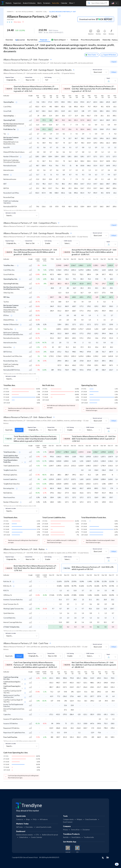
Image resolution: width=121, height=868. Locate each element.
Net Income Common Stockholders (11, 138)
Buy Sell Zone (32, 40)
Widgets (79, 819)
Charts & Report (59, 40)
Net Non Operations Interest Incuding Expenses (14, 125)
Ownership (106, 40)
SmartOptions (76, 837)
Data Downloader (91, 819)
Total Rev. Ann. (9, 265)
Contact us (20, 819)
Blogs (28, 819)
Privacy (65, 830)
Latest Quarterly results (44, 827)
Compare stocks (68, 819)
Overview (9, 40)
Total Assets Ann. (10, 452)
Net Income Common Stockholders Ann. (11, 306)
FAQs (35, 819)
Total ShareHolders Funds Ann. (10, 461)
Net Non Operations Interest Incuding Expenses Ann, (14, 288)
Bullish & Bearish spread (50, 835)
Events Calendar (37, 837)
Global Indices (24, 837)
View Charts (92, 55)
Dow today (29, 827)
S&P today (19, 827)
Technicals (74, 40)
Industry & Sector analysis (24, 835)
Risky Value (18, 22)
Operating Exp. (9, 116)
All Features (44, 819)
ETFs (37, 835)
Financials (44, 40)
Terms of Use (75, 830)
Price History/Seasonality (90, 40)
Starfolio (66, 837)
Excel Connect (68, 822)
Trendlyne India (89, 837)
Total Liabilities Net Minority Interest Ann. (11, 457)
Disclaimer (86, 830)
